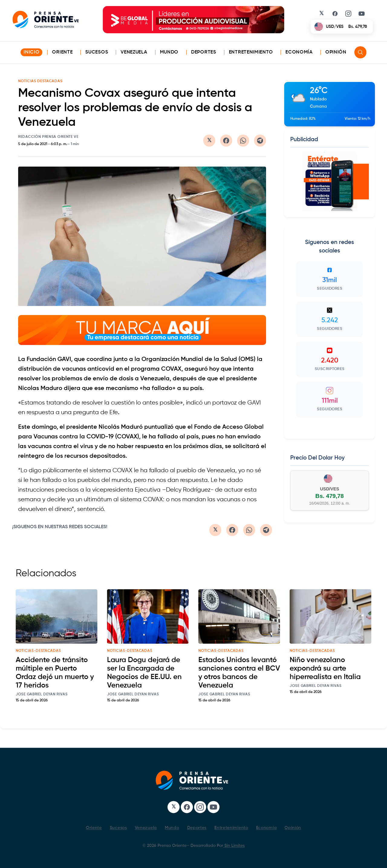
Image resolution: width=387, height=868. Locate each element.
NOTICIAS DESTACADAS (40, 81)
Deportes (204, 52)
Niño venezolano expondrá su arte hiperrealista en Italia (325, 668)
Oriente (62, 52)
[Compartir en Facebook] (226, 141)
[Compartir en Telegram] (260, 141)
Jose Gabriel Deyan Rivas (42, 694)
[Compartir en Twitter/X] (209, 141)
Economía (299, 52)
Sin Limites (234, 846)
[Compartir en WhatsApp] (243, 141)
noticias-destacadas (38, 651)
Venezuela (134, 52)
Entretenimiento (251, 52)
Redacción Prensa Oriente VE (48, 137)
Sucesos (97, 52)
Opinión (336, 52)
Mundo (169, 52)
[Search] (360, 52)
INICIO (31, 52)
